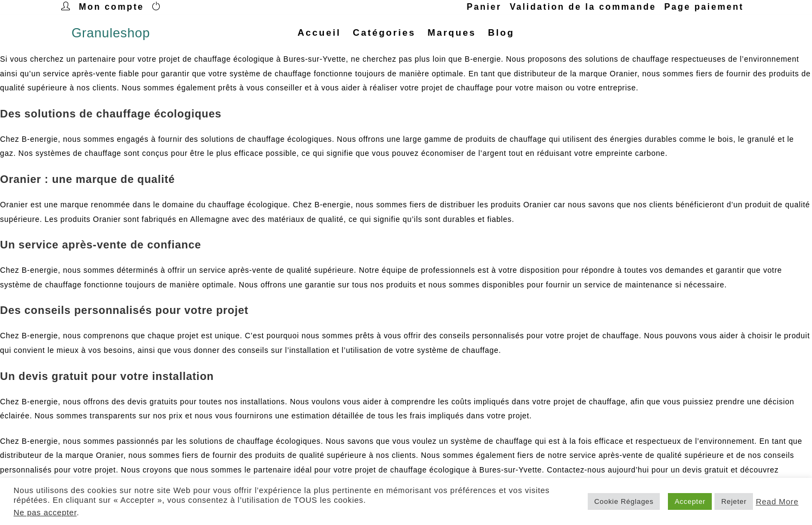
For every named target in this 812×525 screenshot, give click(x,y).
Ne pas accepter (45, 513)
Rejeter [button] (734, 501)
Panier (484, 7)
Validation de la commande (583, 7)
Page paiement (704, 7)
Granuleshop (111, 33)
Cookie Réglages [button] (624, 501)
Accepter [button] (690, 501)
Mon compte (112, 7)
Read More (777, 502)
